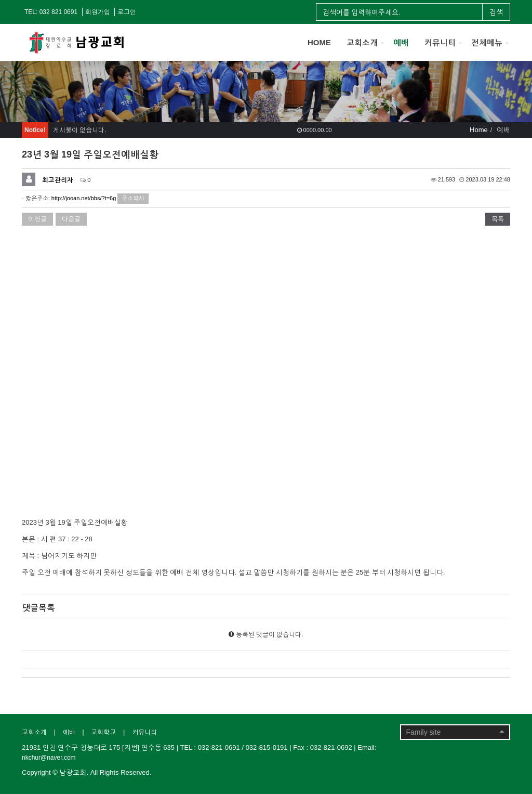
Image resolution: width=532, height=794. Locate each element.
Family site (455, 732)
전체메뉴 (487, 42)
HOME (319, 42)
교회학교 (103, 732)
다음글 (71, 219)
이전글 (37, 219)
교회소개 (362, 42)
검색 (496, 12)
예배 (401, 42)
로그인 (127, 12)
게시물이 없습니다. (80, 130)
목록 (498, 219)
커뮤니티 (440, 42)
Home (479, 130)
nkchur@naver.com (49, 758)
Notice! (35, 130)
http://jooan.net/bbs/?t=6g (84, 198)
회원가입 (98, 12)
